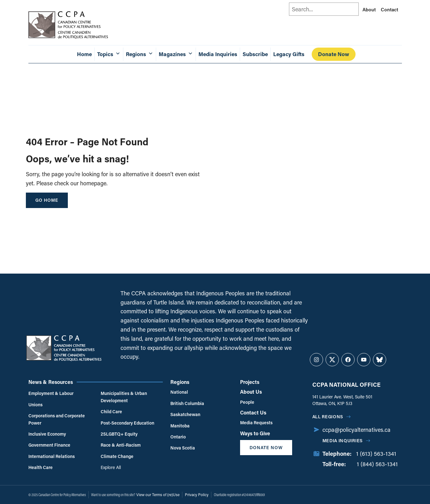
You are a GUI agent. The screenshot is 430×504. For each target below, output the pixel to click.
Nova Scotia (183, 448)
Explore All (111, 467)
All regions (328, 417)
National (179, 392)
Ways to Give (255, 433)
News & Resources (51, 382)
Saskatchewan (185, 414)
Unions (35, 405)
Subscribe (255, 54)
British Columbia (187, 403)
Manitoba (180, 426)
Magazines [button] (176, 54)
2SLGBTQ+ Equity (119, 434)
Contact (389, 9)
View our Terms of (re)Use (158, 495)
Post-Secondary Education (127, 423)
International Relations (52, 456)
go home (47, 200)
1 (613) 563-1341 (376, 454)
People (247, 402)
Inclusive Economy (47, 434)
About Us (251, 392)
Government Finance (49, 445)
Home (84, 54)
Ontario (178, 437)
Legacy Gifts (289, 54)
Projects (250, 382)
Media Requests (256, 423)
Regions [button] (140, 54)
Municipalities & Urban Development (124, 397)
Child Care (111, 411)
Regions (180, 382)
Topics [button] (109, 54)
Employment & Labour (51, 393)
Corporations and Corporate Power (57, 419)
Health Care (41, 467)
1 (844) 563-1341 (377, 464)
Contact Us (253, 412)
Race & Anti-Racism (121, 445)
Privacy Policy (197, 495)
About (369, 9)
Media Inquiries (218, 54)
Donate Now (334, 54)
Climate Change (117, 456)
